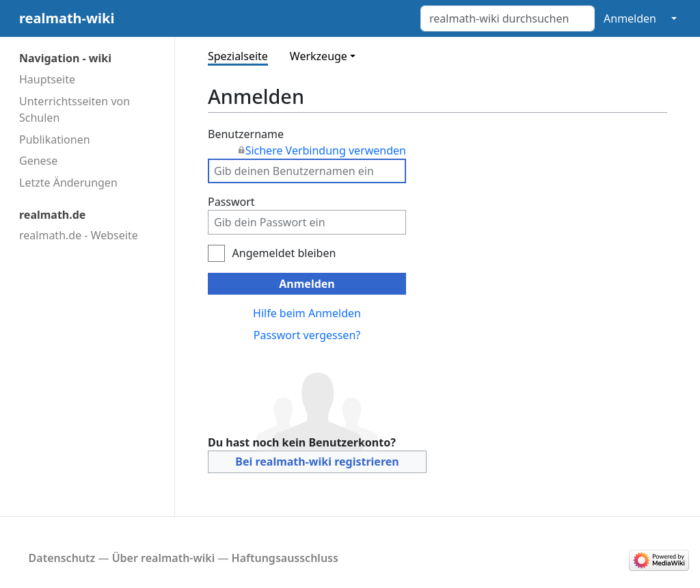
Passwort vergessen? (307, 335)
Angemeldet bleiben (284, 253)
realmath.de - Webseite (79, 235)
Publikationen (55, 139)
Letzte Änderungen (68, 183)
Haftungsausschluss (285, 558)
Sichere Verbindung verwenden (326, 150)
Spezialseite (238, 56)
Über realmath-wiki (164, 558)
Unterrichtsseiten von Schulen (75, 109)
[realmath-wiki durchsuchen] (508, 18)
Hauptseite (47, 79)
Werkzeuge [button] (319, 56)
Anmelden (630, 18)
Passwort (231, 202)
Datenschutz (62, 558)
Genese (38, 161)
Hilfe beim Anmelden (307, 313)
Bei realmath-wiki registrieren (317, 462)
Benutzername (307, 143)
